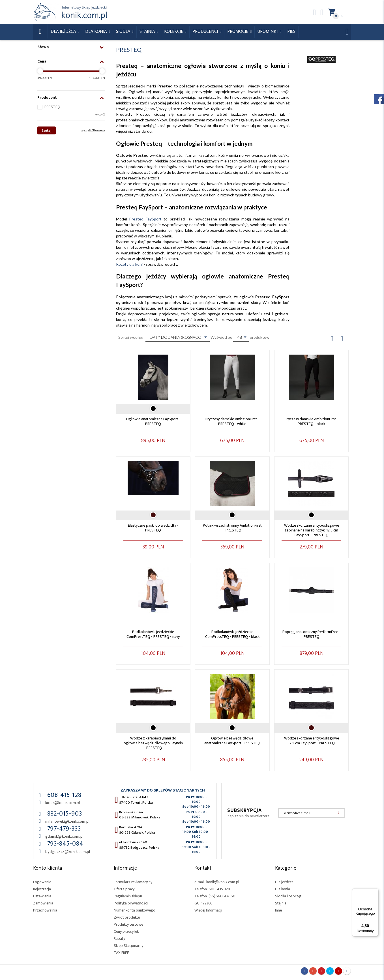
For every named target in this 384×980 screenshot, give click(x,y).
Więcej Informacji (208, 910)
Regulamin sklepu (128, 896)
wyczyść (100, 115)
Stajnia (148, 32)
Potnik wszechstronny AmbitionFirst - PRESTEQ (232, 528)
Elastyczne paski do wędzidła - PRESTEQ (153, 528)
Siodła (124, 32)
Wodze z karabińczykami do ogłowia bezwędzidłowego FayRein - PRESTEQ (153, 743)
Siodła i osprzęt (288, 896)
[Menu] (375, 892)
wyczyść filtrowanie (93, 130)
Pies (291, 32)
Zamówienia (43, 903)
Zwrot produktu (127, 917)
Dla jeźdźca (284, 882)
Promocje (238, 32)
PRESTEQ (52, 107)
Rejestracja (42, 889)
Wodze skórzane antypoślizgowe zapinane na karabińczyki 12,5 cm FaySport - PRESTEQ (312, 530)
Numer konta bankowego (135, 910)
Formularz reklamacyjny (133, 882)
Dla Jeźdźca (64, 32)
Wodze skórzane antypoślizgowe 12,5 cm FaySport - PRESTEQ (312, 741)
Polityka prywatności (131, 903)
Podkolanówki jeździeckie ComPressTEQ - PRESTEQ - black (232, 634)
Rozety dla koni (129, 264)
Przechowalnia (45, 910)
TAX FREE (121, 953)
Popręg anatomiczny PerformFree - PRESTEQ (311, 634)
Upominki (268, 32)
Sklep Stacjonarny (128, 946)
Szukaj (47, 130)
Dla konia (96, 32)
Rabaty (119, 939)
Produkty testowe (128, 924)
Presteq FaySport (145, 219)
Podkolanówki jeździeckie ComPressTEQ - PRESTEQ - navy (153, 634)
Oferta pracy (124, 889)
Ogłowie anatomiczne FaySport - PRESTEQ (153, 421)
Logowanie (42, 882)
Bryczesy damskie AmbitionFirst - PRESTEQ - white (232, 421)
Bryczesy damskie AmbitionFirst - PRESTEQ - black (312, 421)
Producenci (206, 32)
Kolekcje (174, 32)
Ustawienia (42, 896)
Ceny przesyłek (126, 931)
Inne (278, 910)
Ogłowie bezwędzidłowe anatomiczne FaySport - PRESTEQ (232, 741)
